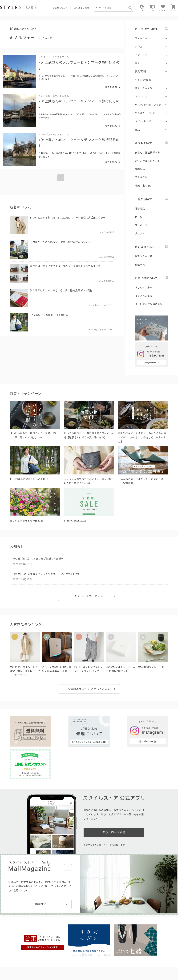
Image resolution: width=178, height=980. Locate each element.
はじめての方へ (60, 8)
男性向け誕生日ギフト (147, 161)
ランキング (141, 225)
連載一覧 (140, 265)
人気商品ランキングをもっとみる (89, 689)
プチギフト (141, 177)
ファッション (142, 38)
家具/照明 (140, 71)
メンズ (139, 47)
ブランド (140, 234)
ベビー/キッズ (143, 121)
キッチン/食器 (143, 80)
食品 (137, 130)
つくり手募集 (66, 958)
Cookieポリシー (75, 966)
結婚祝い (140, 169)
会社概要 (115, 966)
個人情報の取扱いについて (51, 966)
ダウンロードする (114, 797)
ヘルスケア (141, 96)
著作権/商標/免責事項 (12, 971)
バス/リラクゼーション (148, 105)
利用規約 (4, 966)
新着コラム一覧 (144, 256)
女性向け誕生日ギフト (147, 153)
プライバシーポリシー (22, 966)
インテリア (141, 55)
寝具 (137, 63)
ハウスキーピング (145, 113)
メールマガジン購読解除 (149, 304)
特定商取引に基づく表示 (97, 966)
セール (139, 217)
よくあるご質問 (82, 8)
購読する (41, 866)
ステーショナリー (145, 88)
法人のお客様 (48, 958)
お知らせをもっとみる (89, 596)
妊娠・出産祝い (144, 186)
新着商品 (140, 209)
